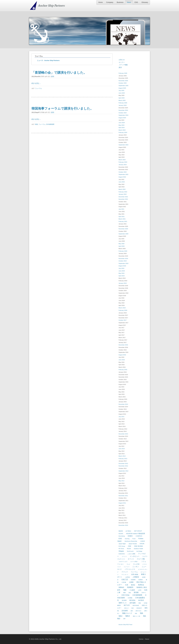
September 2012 (123, 471)
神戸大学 (127, 605)
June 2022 (122, 182)
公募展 (131, 582)
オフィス (131, 559)
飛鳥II (120, 616)
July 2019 (121, 268)
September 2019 (123, 263)
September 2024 (123, 115)
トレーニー (127, 567)
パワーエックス (130, 569)
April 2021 (122, 217)
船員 (133, 608)
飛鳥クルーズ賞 (136, 616)
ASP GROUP (138, 531)
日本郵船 (130, 598)
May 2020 (122, 244)
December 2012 (123, 463)
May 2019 (122, 273)
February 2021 (123, 221)
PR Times (121, 549)
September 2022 (123, 174)
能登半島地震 (136, 605)
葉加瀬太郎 (139, 608)
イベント (124, 556)
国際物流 (121, 587)
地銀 (125, 590)
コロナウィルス (123, 562)
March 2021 (122, 219)
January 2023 (123, 165)
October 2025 (123, 83)
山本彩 (140, 590)
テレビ (128, 564)
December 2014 (123, 404)
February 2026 (123, 73)
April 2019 (122, 276)
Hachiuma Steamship (131, 541)
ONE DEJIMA (139, 546)
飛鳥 (142, 613)
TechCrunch (130, 551)
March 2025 (122, 100)
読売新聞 (125, 611)
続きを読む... (36, 83)
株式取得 (141, 600)
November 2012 (123, 466)
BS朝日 (130, 536)
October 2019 (123, 261)
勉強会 (133, 585)
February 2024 (123, 132)
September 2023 (123, 145)
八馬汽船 (124, 582)
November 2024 (123, 110)
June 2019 (122, 271)
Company (110, 2)
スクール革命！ (134, 562)
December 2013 (123, 434)
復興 (124, 593)
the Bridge (139, 551)
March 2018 (122, 308)
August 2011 (122, 503)
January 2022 (123, 194)
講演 (53, 76)
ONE (130, 546)
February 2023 (123, 162)
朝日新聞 (124, 600)
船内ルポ (126, 608)
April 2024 (122, 128)
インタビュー (135, 556)
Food (134, 539)
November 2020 (123, 229)
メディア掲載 (123, 65)
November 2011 (123, 496)
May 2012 (122, 481)
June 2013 (122, 449)
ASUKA (121, 534)
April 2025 (122, 98)
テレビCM (136, 564)
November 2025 (123, 81)
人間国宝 (136, 577)
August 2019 (122, 266)
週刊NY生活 (138, 611)
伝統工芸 (125, 579)
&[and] (121, 531)
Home (100, 2)
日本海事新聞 (50, 124)
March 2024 (122, 130)
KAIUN (142, 544)
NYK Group (122, 546)
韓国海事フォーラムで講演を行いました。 (62, 108)
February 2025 (123, 103)
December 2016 (123, 345)
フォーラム (38, 88)
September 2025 (123, 86)
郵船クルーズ (127, 613)
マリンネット (125, 575)
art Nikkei (128, 531)
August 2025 (122, 88)
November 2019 (123, 259)
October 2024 (123, 113)
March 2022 (122, 189)
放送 (130, 593)
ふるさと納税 (131, 554)
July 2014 (121, 417)
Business (120, 2)
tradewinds (122, 554)
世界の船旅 (135, 574)
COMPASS (139, 536)
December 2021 (123, 197)
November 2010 (123, 525)
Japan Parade (133, 544)
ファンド (125, 572)
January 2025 (123, 105)
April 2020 (122, 246)
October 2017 (123, 320)
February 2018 (123, 310)
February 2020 (123, 251)
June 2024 (122, 123)
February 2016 (123, 370)
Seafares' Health (138, 549)
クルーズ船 (141, 559)
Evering (127, 539)
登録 (140, 603)
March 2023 (122, 160)
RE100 (129, 549)
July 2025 (121, 90)
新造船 (136, 592)
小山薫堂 (132, 590)
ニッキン (136, 567)
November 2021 (123, 199)
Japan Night (122, 544)
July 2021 (121, 209)
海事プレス (123, 603)
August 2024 (122, 118)
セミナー (122, 62)
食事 (124, 619)
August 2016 (122, 355)
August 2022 (122, 177)
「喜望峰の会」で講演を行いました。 (59, 73)
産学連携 (133, 603)
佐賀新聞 (133, 580)
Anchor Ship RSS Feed (125, 625)
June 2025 (122, 93)
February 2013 (123, 459)
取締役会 (141, 585)
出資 (127, 585)
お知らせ (122, 60)
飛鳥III (128, 616)
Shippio (121, 551)
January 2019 (123, 283)
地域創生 (130, 587)
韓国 (36, 124)
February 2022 (123, 192)
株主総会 (132, 600)
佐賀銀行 (141, 580)
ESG (136, 2)
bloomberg (122, 536)
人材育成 (127, 577)
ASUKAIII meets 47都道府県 (136, 534)
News (129, 2)
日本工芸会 (125, 595)
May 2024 (122, 125)
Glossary (145, 2)
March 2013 (122, 456)
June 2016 (122, 360)
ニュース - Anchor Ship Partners (48, 60)
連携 (132, 611)
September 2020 (123, 234)
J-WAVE (142, 541)
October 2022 (123, 172)
